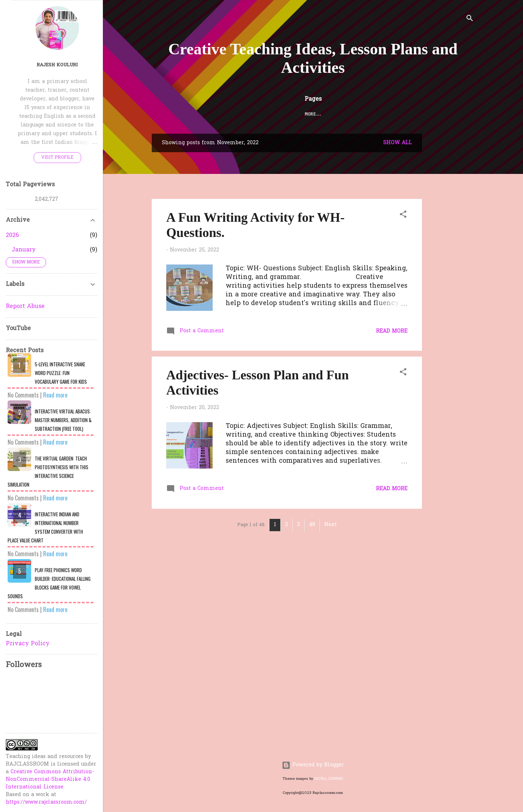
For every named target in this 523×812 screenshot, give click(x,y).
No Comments (23, 395)
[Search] (470, 20)
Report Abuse (25, 307)
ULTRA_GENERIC (329, 779)
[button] (403, 216)
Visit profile (57, 158)
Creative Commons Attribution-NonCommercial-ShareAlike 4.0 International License (50, 780)
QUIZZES (368, 114)
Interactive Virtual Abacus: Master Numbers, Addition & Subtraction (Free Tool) (63, 420)
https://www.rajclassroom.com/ (46, 802)
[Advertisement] (475, 242)
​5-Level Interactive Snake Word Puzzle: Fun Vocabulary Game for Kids (61, 373)
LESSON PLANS (228, 114)
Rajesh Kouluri (57, 65)
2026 (12, 236)
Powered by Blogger (313, 765)
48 (312, 525)
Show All (398, 143)
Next (330, 525)
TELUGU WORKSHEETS (284, 114)
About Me (403, 114)
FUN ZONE (333, 114)
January (24, 250)
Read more (392, 331)
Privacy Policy (28, 644)
